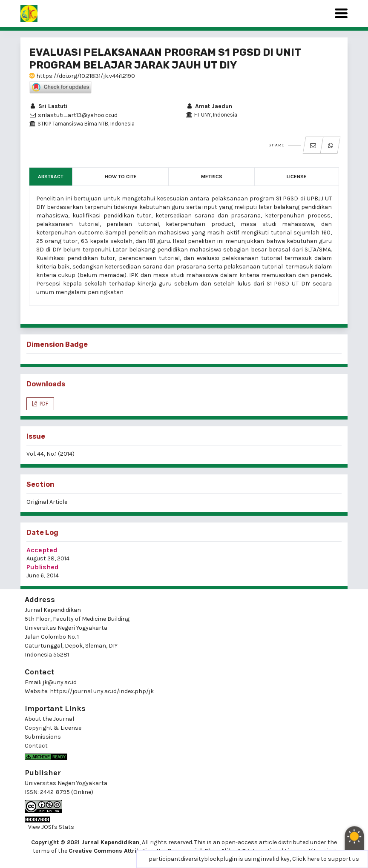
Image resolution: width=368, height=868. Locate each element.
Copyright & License (53, 728)
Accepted (42, 550)
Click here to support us (326, 859)
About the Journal (49, 719)
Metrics (212, 177)
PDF (43, 404)
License (297, 177)
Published (43, 567)
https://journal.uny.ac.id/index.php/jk (102, 691)
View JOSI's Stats (51, 827)
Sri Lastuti (48, 106)
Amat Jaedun (209, 106)
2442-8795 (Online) (67, 792)
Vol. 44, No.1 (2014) (50, 454)
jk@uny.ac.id (60, 682)
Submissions (43, 737)
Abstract (51, 177)
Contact (36, 746)
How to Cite (121, 177)
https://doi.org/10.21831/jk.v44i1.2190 (82, 76)
